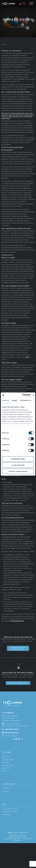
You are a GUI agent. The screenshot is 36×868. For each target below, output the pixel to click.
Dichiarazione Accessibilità (18, 835)
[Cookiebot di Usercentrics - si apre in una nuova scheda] (23, 395)
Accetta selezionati (18, 465)
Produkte (6, 788)
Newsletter (6, 814)
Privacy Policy (27, 839)
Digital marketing (18, 833)
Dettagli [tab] (14, 400)
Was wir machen (8, 759)
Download (6, 768)
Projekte (5, 791)
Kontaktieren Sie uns (10, 809)
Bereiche (5, 762)
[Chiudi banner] (33, 395)
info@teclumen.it (12, 733)
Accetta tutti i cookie (18, 459)
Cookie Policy (18, 840)
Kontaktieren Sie (18, 683)
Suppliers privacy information (12, 839)
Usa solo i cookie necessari (18, 471)
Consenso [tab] (6, 400)
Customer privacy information (18, 837)
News (4, 771)
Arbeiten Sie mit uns (10, 812)
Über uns (5, 757)
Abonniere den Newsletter (18, 648)
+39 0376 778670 (12, 729)
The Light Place (8, 765)
